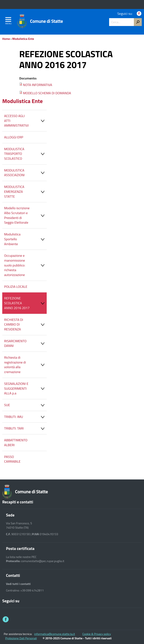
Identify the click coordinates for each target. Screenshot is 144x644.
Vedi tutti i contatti (18, 584)
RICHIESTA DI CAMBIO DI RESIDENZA (25, 324)
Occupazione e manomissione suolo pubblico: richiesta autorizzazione (25, 265)
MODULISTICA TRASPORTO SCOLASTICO (25, 154)
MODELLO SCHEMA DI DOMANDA (47, 93)
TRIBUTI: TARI (25, 429)
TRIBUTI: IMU (25, 418)
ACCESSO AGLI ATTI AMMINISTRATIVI (25, 121)
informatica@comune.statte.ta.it (55, 634)
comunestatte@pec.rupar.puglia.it (43, 561)
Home (6, 39)
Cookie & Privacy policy (97, 634)
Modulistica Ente (23, 39)
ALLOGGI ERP (14, 137)
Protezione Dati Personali (21, 638)
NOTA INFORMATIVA (37, 85)
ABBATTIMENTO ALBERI (16, 443)
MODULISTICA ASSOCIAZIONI (25, 173)
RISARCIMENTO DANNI (25, 343)
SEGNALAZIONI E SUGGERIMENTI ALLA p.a (25, 388)
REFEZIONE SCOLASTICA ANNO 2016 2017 (25, 303)
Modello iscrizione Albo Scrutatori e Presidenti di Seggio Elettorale (25, 215)
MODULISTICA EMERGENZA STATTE (25, 191)
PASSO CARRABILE (12, 459)
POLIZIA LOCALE (16, 287)
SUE (25, 406)
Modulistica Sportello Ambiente (25, 239)
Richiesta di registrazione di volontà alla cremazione (25, 365)
